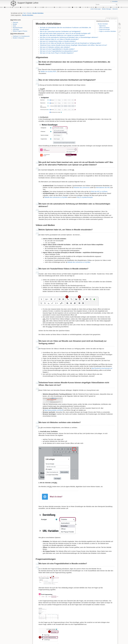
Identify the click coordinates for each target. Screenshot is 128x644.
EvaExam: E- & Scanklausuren (21, 36)
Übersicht (115, 9)
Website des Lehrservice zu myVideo (56, 197)
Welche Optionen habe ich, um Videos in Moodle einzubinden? (59, 39)
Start (24, 13)
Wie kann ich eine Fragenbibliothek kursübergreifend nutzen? (59, 51)
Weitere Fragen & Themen (20, 31)
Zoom (14, 26)
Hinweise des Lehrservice (82, 187)
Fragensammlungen (104, 29)
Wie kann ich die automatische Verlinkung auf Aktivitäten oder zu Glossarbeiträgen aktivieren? (69, 37)
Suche (117, 5)
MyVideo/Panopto (18, 28)
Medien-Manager (107, 9)
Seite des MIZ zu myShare (99, 191)
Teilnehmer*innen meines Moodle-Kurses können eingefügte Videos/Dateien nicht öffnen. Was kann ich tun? (73, 45)
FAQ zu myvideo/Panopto (85, 197)
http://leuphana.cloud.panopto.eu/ (102, 368)
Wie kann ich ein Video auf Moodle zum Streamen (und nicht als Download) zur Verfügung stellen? (70, 43)
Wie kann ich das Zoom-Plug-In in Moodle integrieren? (57, 53)
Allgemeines (102, 26)
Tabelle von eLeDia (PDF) (48, 72)
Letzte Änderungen (96, 9)
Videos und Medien (104, 28)
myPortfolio (16, 29)
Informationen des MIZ (103, 187)
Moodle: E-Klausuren (19, 38)
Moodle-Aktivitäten (38, 13)
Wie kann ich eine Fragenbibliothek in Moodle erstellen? (57, 49)
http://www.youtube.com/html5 (54, 410)
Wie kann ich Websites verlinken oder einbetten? (55, 47)
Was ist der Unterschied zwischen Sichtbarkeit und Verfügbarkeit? (60, 31)
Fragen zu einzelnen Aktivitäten (107, 31)
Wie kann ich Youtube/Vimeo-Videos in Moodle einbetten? (58, 41)
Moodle (29, 13)
